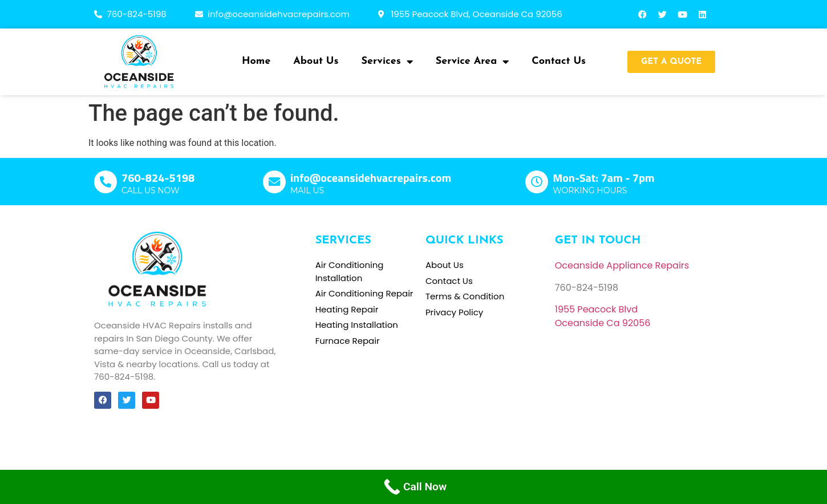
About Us (316, 61)
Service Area (473, 62)
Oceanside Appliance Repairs (622, 265)
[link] (596, 309)
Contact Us (559, 61)
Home (256, 61)
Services (387, 62)
